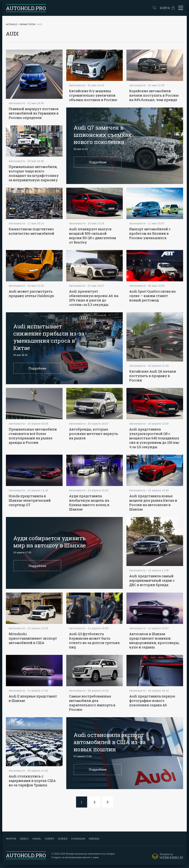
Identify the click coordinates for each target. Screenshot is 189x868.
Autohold (12, 24)
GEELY (24, 841)
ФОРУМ (11, 841)
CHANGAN (78, 841)
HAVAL (37, 841)
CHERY (50, 841)
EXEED (63, 841)
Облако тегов (27, 24)
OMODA (94, 841)
